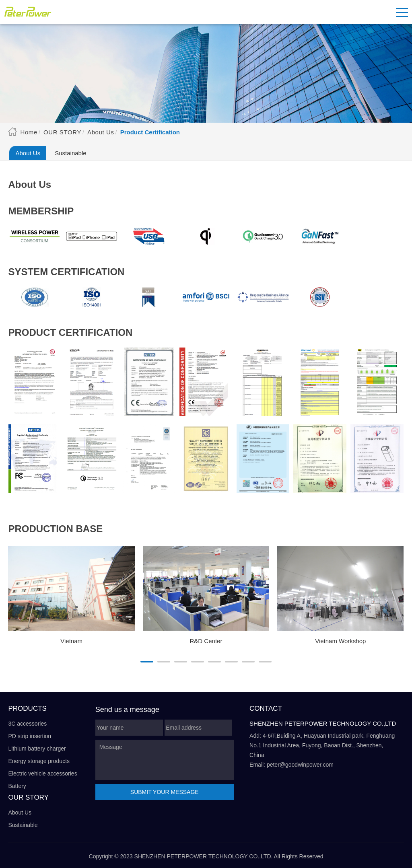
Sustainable (70, 153)
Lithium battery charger (37, 749)
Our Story (62, 132)
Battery (17, 786)
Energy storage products (39, 761)
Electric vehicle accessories (42, 773)
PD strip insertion (30, 736)
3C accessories (27, 724)
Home (29, 132)
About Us (101, 132)
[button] (147, 662)
